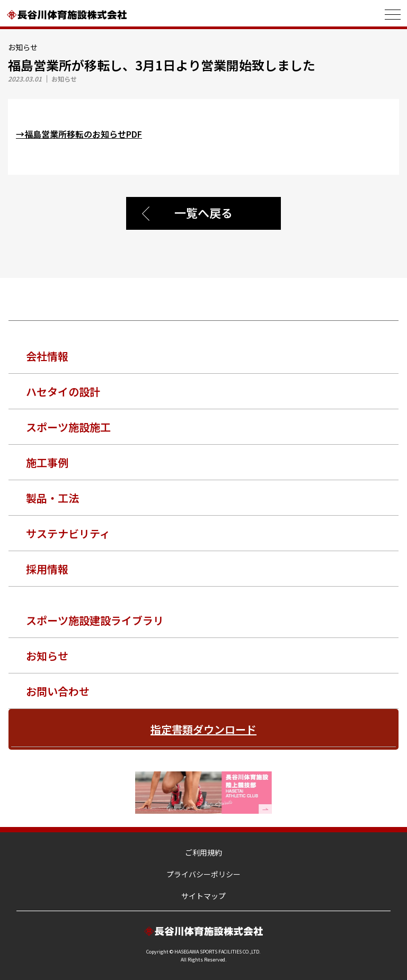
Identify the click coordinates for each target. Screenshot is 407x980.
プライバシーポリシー (203, 874)
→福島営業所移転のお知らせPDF (79, 134)
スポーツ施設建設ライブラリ (95, 620)
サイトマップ (203, 896)
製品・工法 (52, 498)
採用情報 (47, 569)
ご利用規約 (203, 852)
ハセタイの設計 (63, 392)
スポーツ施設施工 (68, 427)
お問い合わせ (58, 691)
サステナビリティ (68, 533)
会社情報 (47, 356)
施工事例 (47, 462)
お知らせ (47, 656)
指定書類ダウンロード (203, 729)
